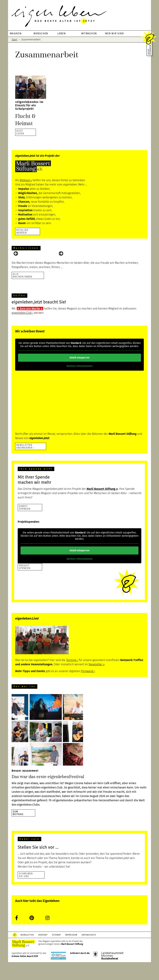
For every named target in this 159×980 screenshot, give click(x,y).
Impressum (77, 953)
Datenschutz (97, 953)
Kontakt (46, 953)
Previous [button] (16, 263)
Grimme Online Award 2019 (25, 974)
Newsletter (28, 953)
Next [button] (61, 263)
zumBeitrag (18, 831)
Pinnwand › (88, 689)
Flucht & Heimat (27, 119)
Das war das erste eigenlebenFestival (48, 795)
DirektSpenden (25, 525)
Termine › (72, 678)
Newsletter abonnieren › (25, 464)
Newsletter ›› (97, 682)
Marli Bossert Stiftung (72, 962)
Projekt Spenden (25, 585)
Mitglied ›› (26, 180)
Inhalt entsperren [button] (79, 376)
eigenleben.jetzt (79, 16)
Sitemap (61, 953)
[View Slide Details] (21, 263)
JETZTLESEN (20, 132)
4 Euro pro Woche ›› (30, 326)
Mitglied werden (22, 231)
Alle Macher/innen (22, 293)
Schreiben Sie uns (26, 893)
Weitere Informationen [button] (80, 384)
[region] (79, 263)
